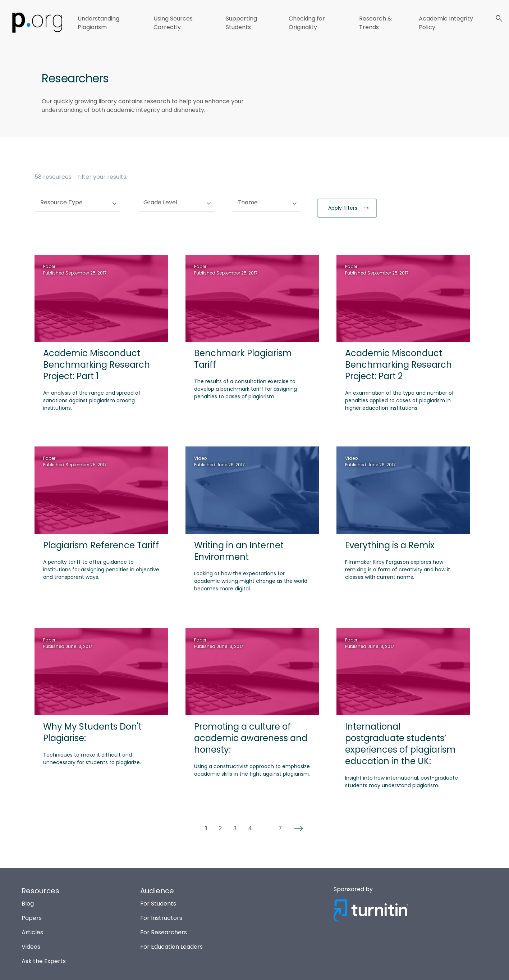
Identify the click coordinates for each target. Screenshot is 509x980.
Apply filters (343, 208)
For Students (158, 904)
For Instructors (161, 918)
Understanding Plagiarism (98, 23)
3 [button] (235, 829)
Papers (32, 918)
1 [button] (206, 829)
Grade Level (175, 203)
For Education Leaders (171, 947)
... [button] (265, 829)
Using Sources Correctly (173, 23)
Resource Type (76, 203)
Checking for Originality (307, 23)
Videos (31, 947)
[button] (299, 829)
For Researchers (164, 932)
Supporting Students (241, 23)
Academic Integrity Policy (446, 23)
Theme (262, 203)
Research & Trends (375, 23)
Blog (28, 904)
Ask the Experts (44, 961)
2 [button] (220, 829)
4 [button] (250, 829)
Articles (32, 932)
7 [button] (280, 829)
